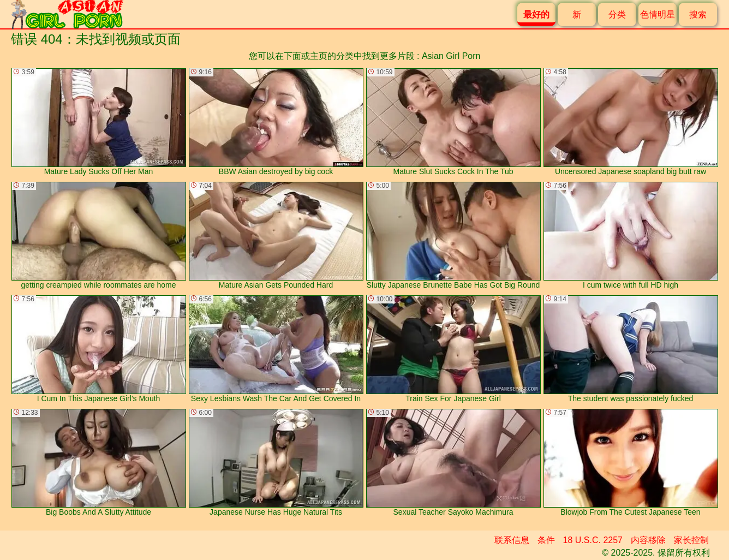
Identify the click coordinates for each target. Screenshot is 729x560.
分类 (617, 14)
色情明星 (658, 14)
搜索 (698, 14)
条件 (546, 540)
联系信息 (512, 540)
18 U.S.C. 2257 (593, 540)
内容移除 (648, 540)
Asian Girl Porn (451, 56)
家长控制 (691, 540)
